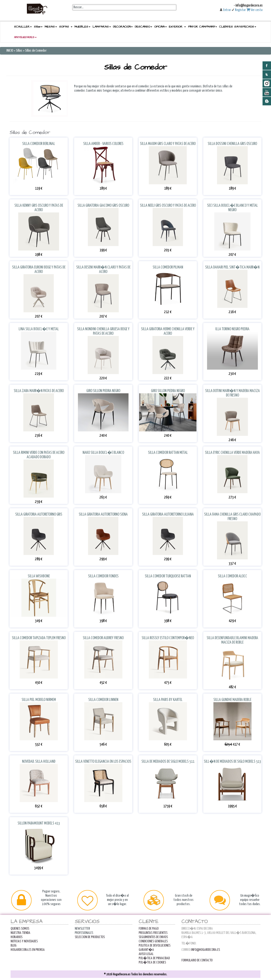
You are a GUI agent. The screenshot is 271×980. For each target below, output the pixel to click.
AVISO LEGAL (146, 954)
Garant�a (146, 950)
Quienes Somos (20, 929)
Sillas (19, 51)
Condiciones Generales (153, 941)
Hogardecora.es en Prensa (28, 950)
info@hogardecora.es (206, 950)
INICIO (10, 51)
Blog (14, 946)
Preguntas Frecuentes (153, 933)
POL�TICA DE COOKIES (152, 963)
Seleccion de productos (90, 937)
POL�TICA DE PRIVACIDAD (154, 958)
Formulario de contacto (197, 960)
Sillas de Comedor (36, 51)
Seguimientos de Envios (153, 937)
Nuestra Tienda (20, 933)
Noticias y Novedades (24, 941)
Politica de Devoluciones (155, 946)
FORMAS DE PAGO (149, 929)
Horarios (17, 937)
